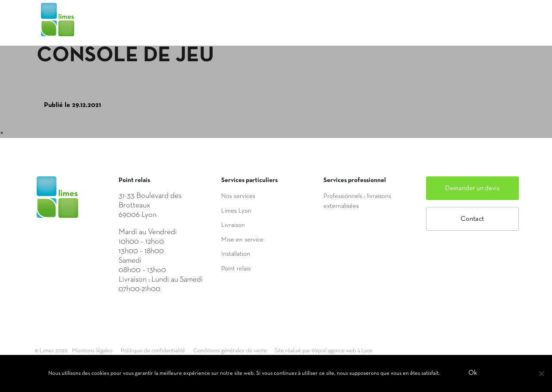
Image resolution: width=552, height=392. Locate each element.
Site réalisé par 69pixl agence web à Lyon (380, 351)
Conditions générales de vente (268, 351)
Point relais (236, 269)
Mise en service (242, 240)
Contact (472, 219)
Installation (236, 254)
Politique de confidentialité (175, 351)
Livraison (233, 225)
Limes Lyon (236, 211)
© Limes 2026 (53, 351)
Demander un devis (472, 188)
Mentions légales (101, 351)
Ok (474, 374)
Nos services (238, 196)
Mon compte (484, 27)
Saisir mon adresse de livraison (386, 27)
